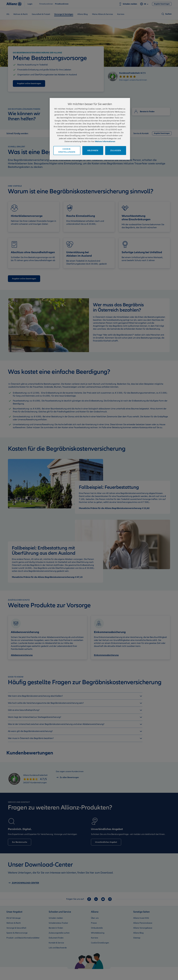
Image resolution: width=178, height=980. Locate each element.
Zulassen (116, 151)
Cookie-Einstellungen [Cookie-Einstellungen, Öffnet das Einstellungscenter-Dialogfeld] (67, 151)
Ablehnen (93, 151)
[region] (90, 129)
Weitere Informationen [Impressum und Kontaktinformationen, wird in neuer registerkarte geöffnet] (105, 141)
